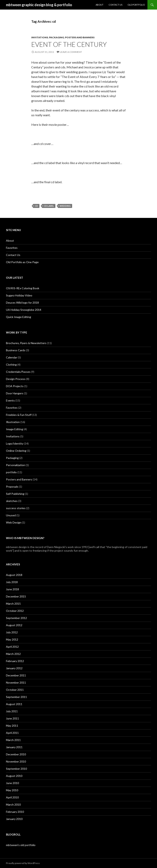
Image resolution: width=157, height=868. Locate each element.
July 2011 (12, 711)
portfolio (11, 472)
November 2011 (16, 682)
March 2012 (13, 654)
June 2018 (12, 589)
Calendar (12, 357)
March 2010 (13, 805)
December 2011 (16, 675)
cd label (49, 206)
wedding (65, 206)
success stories (16, 508)
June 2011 (12, 718)
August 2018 (14, 575)
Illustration (13, 422)
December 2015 (16, 596)
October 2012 (15, 611)
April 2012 (12, 647)
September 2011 (16, 697)
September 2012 (16, 618)
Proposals (12, 487)
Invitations (40, 37)
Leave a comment (71, 52)
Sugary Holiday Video (19, 295)
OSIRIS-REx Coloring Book (23, 288)
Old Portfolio (136, 5)
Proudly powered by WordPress (23, 863)
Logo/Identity (15, 443)
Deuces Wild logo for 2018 (22, 303)
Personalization (16, 465)
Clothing (11, 365)
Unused (11, 515)
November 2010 (16, 761)
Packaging (56, 37)
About (100, 5)
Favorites (12, 248)
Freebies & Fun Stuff (19, 415)
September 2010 (16, 769)
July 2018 (12, 582)
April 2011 (12, 733)
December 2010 (16, 754)
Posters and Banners (80, 37)
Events (10, 400)
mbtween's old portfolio (21, 845)
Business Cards (16, 350)
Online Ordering (16, 451)
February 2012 (15, 661)
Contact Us (115, 5)
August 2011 (14, 704)
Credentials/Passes (18, 372)
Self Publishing (15, 494)
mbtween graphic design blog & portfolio (39, 5)
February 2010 (15, 812)
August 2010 (14, 776)
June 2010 (12, 783)
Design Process (16, 379)
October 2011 (15, 690)
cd (36, 206)
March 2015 (13, 604)
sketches (12, 501)
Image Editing (15, 429)
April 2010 (12, 797)
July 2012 (12, 632)
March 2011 (13, 740)
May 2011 (12, 726)
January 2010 (14, 819)
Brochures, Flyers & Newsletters (26, 343)
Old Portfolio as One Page (22, 262)
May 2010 (12, 790)
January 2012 (14, 668)
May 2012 (12, 639)
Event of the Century (69, 44)
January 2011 (14, 747)
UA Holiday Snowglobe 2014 (24, 310)
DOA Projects (15, 386)
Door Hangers (15, 393)
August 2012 (14, 625)
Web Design (14, 522)
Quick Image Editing (19, 317)
